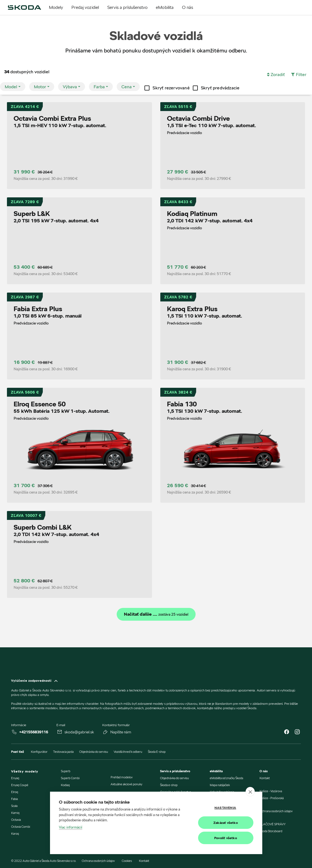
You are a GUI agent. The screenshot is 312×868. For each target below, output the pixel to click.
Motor (40, 87)
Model (11, 87)
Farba (99, 87)
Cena (127, 87)
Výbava (70, 87)
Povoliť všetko (226, 838)
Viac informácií (71, 827)
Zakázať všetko (226, 823)
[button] (276, 75)
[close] (250, 792)
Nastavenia (225, 808)
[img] (24, 7)
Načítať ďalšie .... (156, 614)
